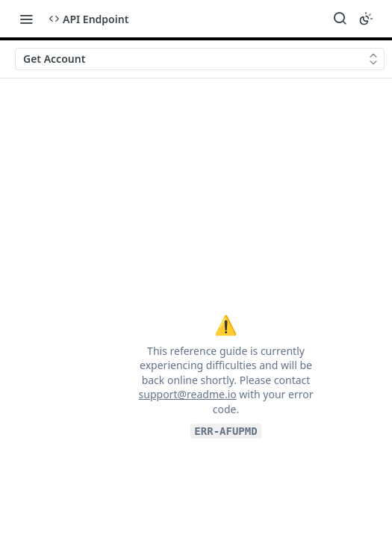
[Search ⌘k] (340, 19)
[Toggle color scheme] (366, 19)
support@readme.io (188, 394)
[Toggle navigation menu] (26, 19)
